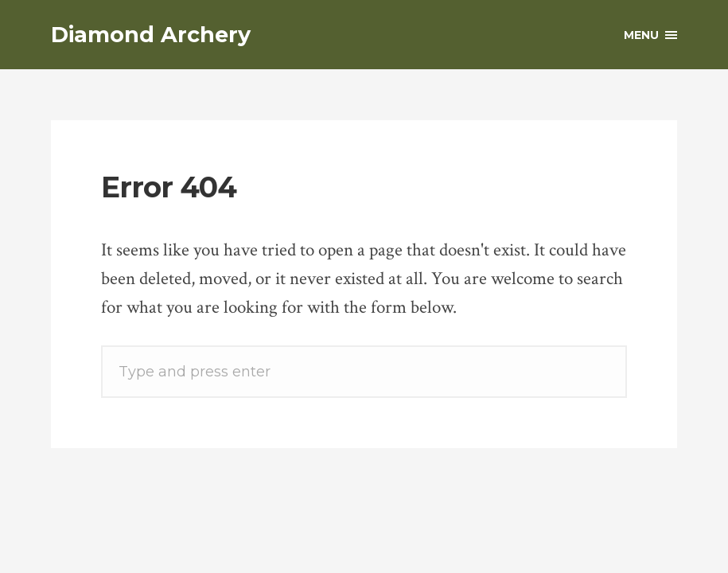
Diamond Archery (151, 35)
